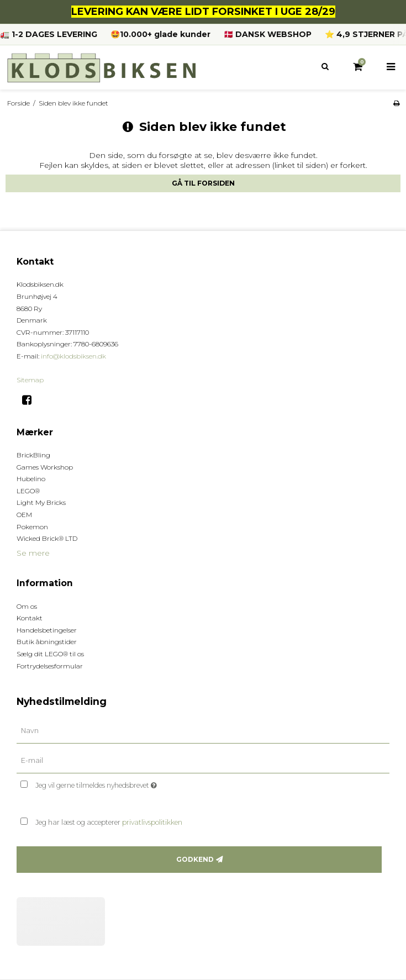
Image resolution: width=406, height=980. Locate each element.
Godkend (195, 859)
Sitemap (30, 380)
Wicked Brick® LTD (47, 538)
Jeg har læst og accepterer (109, 822)
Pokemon (32, 527)
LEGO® (28, 491)
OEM (24, 515)
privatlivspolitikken (152, 822)
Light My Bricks (41, 502)
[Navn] (203, 730)
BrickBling (33, 455)
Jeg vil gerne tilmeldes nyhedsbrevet (124, 784)
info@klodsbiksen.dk (73, 356)
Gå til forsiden (203, 183)
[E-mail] (203, 760)
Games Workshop (45, 467)
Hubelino (31, 479)
